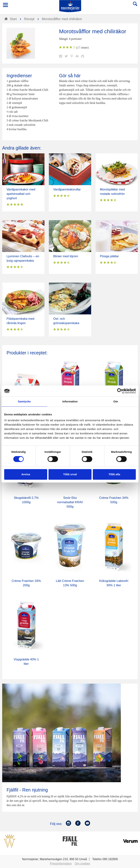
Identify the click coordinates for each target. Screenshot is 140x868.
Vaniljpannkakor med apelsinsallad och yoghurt (21, 194)
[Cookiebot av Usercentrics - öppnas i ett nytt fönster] (120, 391)
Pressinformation (61, 864)
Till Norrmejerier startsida (70, 6)
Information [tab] (70, 401)
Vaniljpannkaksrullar (67, 189)
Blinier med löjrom (66, 256)
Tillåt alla (114, 474)
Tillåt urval (70, 474)
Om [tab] (116, 401)
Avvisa (26, 474)
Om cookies (82, 864)
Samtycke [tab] (24, 401)
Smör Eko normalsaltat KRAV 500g (70, 502)
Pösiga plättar (109, 256)
